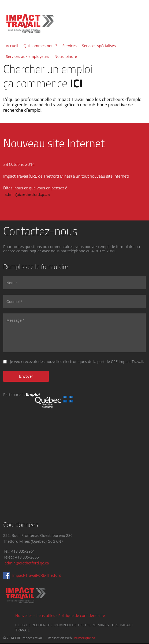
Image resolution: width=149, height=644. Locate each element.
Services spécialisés (99, 46)
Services (70, 46)
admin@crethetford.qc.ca (27, 194)
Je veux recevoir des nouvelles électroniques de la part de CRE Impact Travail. (77, 362)
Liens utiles (45, 615)
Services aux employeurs (27, 56)
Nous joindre (66, 56)
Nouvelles (24, 615)
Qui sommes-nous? (40, 46)
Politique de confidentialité (81, 615)
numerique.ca (85, 638)
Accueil (12, 46)
